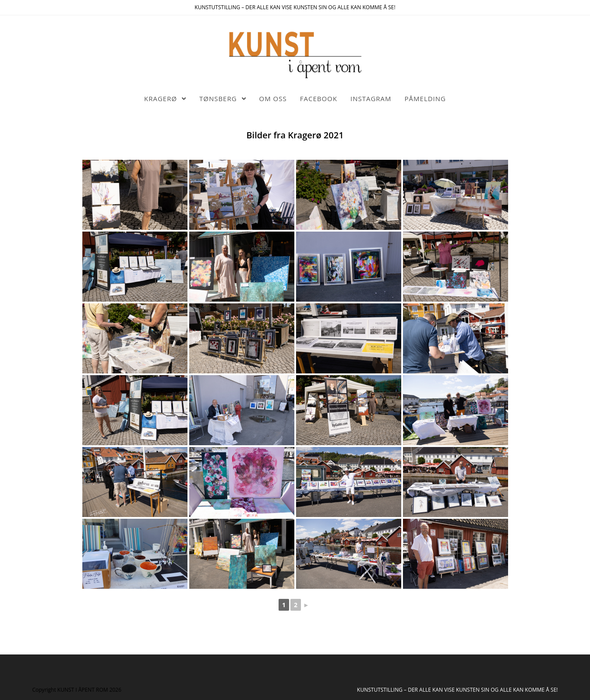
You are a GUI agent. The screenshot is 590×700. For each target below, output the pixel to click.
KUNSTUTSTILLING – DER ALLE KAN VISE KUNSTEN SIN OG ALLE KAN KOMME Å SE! (457, 690)
